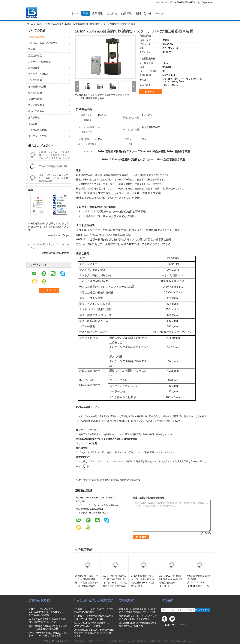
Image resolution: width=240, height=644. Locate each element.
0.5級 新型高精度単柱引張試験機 (199, 578)
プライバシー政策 (53, 641)
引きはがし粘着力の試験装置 (43, 43)
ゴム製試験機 (35, 80)
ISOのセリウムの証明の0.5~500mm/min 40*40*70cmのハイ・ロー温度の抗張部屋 (48, 612)
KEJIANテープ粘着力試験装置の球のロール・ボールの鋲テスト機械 (94, 617)
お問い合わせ (143, 13)
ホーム (75, 13)
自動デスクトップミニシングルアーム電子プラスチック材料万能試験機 (53, 178)
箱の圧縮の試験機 (37, 87)
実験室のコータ (36, 49)
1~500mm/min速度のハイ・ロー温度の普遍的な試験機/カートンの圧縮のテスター (143, 581)
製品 (86, 13)
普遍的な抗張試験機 (130, 480)
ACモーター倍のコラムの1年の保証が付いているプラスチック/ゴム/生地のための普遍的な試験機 (115, 583)
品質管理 (126, 13)
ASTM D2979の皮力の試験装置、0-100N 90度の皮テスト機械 (92, 624)
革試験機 (33, 124)
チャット (160, 13)
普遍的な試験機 (53, 24)
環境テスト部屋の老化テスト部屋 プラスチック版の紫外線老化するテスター (138, 610)
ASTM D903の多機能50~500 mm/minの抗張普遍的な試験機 (171, 579)
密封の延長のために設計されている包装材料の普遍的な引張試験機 (48, 627)
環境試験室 (34, 68)
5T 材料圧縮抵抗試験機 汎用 (53, 166)
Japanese (208, 2)
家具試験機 (34, 118)
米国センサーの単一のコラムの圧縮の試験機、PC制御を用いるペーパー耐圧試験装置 (87, 581)
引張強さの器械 (91, 480)
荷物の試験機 (35, 99)
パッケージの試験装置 (40, 62)
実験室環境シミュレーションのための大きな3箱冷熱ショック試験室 (138, 617)
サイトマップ (180, 625)
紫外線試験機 (35, 93)
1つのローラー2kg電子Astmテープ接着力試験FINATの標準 (94, 610)
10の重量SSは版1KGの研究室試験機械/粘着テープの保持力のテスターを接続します (94, 633)
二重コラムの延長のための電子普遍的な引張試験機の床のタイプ (48, 620)
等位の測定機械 (36, 105)
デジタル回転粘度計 (38, 130)
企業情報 (97, 13)
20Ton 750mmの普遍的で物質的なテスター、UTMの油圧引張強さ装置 (49, 634)
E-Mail (166, 625)
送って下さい (202, 610)
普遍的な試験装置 (109, 480)
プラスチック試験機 (38, 74)
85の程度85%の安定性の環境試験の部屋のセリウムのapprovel (138, 624)
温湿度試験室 (35, 56)
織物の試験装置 (36, 111)
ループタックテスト (38, 136)
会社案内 (112, 13)
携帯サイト (168, 630)
